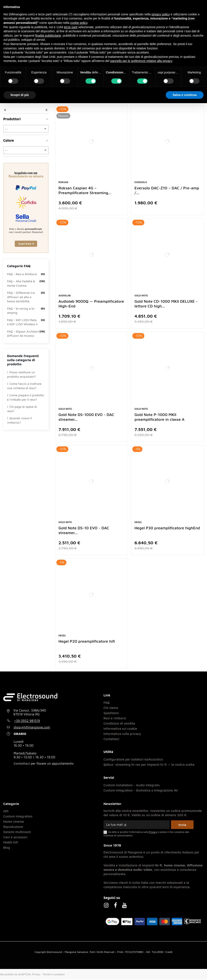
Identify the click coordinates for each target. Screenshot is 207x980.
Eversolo (141, 183)
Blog (7, 848)
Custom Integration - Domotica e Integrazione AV (141, 791)
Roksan (63, 183)
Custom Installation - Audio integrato (132, 786)
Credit (169, 952)
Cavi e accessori (15, 838)
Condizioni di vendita (119, 724)
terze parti (71, 27)
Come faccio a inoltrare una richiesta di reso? (24, 386)
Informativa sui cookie (120, 729)
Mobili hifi (11, 843)
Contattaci (22, 764)
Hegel (138, 523)
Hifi (6, 812)
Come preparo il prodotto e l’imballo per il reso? (26, 398)
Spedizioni (111, 713)
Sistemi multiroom (17, 832)
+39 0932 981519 (27, 721)
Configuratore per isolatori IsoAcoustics (133, 760)
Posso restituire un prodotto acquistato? (21, 375)
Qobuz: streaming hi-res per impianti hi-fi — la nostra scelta (149, 765)
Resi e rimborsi (115, 719)
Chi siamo (111, 708)
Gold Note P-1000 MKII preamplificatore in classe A (159, 417)
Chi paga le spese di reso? (22, 409)
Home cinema (14, 822)
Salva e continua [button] (185, 95)
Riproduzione (13, 827)
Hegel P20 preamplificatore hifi (87, 642)
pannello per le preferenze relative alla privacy (141, 61)
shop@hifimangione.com (32, 728)
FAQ (107, 703)
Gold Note (141, 296)
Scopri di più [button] (20, 95)
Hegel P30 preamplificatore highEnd (167, 528)
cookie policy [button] (79, 23)
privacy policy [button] (161, 14)
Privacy (36, 975)
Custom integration (18, 817)
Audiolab (65, 296)
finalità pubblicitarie (48, 36)
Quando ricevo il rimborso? (20, 421)
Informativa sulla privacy (122, 734)
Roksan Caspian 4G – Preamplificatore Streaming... (85, 191)
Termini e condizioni (54, 975)
